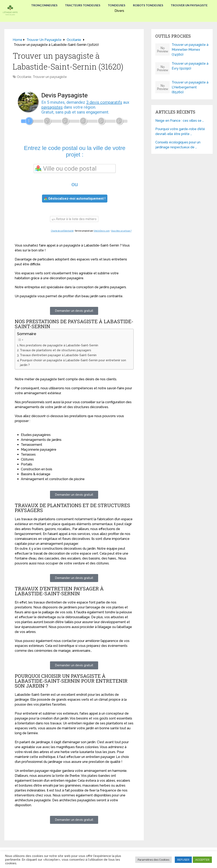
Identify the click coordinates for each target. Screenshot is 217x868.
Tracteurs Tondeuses (82, 5)
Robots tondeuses (148, 5)
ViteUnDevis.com (102, 231)
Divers (119, 10)
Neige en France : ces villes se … (180, 121)
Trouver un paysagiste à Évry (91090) (190, 66)
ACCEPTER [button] (202, 860)
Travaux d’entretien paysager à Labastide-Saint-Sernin (58, 355)
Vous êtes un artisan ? (121, 231)
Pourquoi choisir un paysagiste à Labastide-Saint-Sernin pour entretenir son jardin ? (73, 363)
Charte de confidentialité (62, 231)
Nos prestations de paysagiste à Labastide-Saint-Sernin (59, 345)
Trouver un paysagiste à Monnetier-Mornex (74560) (190, 50)
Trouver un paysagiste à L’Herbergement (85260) (190, 87)
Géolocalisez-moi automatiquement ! (75, 199)
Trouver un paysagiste (190, 5)
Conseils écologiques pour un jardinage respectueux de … (178, 145)
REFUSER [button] (183, 860)
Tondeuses (116, 5)
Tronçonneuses (43, 5)
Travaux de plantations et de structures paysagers (56, 350)
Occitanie (24, 77)
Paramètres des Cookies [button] (153, 860)
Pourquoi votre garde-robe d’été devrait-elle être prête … (180, 131)
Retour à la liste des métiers (74, 219)
